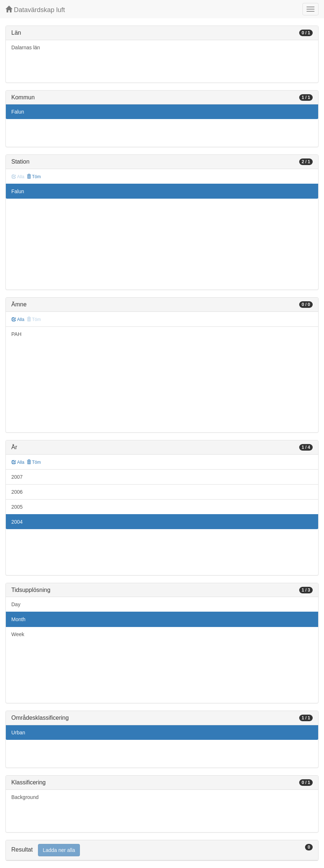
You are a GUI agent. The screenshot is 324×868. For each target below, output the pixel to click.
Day (16, 604)
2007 (17, 477)
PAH (16, 334)
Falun (18, 112)
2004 (17, 522)
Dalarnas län (26, 47)
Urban (18, 733)
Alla (18, 320)
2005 (17, 507)
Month (18, 619)
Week (18, 634)
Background (25, 797)
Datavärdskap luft (35, 10)
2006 (17, 492)
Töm (34, 177)
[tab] (162, 850)
